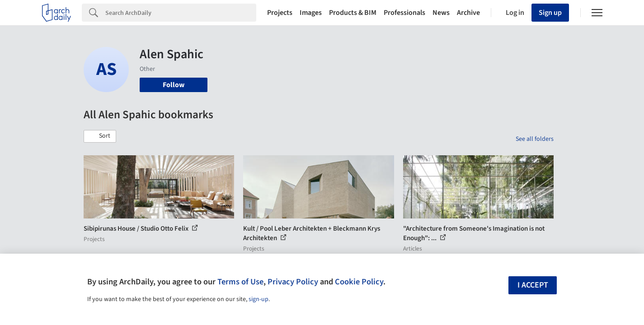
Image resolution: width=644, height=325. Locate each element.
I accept (533, 285)
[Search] (181, 13)
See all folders (535, 139)
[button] (100, 136)
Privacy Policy (293, 282)
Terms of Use (240, 282)
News (441, 13)
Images (311, 13)
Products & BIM (353, 13)
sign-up (259, 299)
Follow (174, 85)
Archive (468, 13)
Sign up (550, 13)
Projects (280, 13)
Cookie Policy (359, 282)
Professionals (404, 13)
